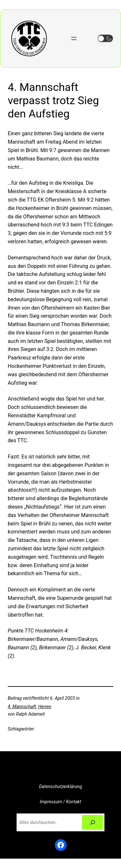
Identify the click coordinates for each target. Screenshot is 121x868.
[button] (105, 38)
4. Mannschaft (22, 707)
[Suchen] (93, 823)
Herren (45, 707)
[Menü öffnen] (74, 38)
